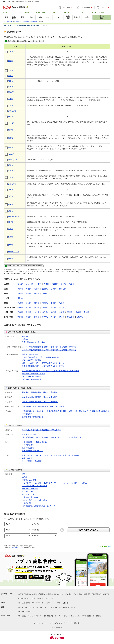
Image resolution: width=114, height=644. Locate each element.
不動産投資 (66, 607)
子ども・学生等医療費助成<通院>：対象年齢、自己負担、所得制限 (49, 347)
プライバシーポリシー (41, 623)
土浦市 (11, 70)
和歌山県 (62, 289)
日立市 (11, 61)
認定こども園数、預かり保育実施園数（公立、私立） (43, 363)
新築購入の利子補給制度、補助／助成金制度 (40, 397)
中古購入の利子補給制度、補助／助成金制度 (40, 402)
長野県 (20, 308)
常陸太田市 (12, 111)
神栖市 (11, 229)
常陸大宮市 (12, 184)
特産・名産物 (27, 492)
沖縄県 (80, 317)
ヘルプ (51, 623)
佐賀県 (28, 317)
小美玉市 (11, 258)
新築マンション (22, 607)
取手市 (11, 138)
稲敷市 (11, 211)
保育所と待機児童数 (30, 354)
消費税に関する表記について (45, 598)
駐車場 (59, 603)
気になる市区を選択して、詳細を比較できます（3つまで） (24, 41)
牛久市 (11, 147)
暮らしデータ (59, 616)
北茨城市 (11, 123)
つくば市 (11, 154)
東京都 (20, 284)
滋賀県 (45, 289)
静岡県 (28, 294)
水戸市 (11, 51)
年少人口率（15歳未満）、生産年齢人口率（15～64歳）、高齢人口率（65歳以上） (55, 483)
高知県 (86, 312)
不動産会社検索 (49, 616)
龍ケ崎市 (11, 92)
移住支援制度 (27, 414)
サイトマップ (68, 623)
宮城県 (45, 303)
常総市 (11, 106)
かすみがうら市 (14, 217)
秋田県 (28, 303)
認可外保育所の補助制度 (32, 360)
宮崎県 (62, 317)
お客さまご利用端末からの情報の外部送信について (48, 594)
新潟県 (37, 308)
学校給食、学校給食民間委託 (34, 374)
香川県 (70, 312)
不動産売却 (21, 612)
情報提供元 (87, 594)
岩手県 (37, 303)
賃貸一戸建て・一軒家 (38, 603)
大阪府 (20, 289)
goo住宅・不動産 (7, 594)
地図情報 (98, 616)
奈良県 (53, 289)
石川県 (45, 308)
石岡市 (11, 81)
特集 (19, 616)
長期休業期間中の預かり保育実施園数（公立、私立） (43, 366)
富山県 (53, 308)
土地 (60, 607)
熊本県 (45, 317)
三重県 (45, 294)
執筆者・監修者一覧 (88, 616)
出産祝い (25, 339)
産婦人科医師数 (28, 448)
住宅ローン (74, 607)
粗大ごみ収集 (27, 458)
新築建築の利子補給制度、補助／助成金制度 (40, 392)
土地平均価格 (27, 503)
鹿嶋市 (11, 165)
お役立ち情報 (5, 616)
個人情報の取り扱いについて (26, 598)
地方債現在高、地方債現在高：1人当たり (38, 506)
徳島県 (62, 312)
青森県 (20, 303)
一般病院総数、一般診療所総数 (34, 442)
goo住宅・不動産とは (24, 594)
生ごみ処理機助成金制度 (32, 461)
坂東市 (11, 204)
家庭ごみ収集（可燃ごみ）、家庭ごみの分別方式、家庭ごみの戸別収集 (50, 455)
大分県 (53, 317)
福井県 (62, 308)
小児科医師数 (27, 445)
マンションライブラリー (35, 616)
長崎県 (37, 317)
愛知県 (20, 294)
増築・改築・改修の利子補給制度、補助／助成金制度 (43, 406)
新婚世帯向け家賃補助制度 (33, 417)
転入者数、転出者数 (30, 489)
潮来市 (11, 171)
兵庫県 (28, 289)
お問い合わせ (58, 623)
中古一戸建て (53, 607)
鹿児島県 (71, 317)
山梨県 (28, 308)
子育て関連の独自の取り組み (34, 342)
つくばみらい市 (14, 252)
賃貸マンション (51, 603)
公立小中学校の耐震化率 (32, 379)
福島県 (62, 303)
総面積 (25, 477)
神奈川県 (29, 284)
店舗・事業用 (26, 603)
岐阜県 (37, 294)
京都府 (37, 289)
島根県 (53, 312)
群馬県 (72, 284)
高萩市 (11, 116)
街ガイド (67, 616)
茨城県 (55, 284)
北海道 (20, 298)
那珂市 (11, 190)
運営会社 (76, 623)
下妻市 (11, 99)
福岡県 (20, 317)
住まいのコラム (76, 616)
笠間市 (11, 130)
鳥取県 (45, 312)
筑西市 (11, 196)
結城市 (11, 87)
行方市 (11, 237)
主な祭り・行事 (28, 494)
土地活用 (29, 612)
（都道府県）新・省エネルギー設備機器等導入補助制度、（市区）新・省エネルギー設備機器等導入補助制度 (66, 411)
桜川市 (11, 222)
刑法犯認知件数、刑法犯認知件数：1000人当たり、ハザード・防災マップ (52, 437)
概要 (24, 474)
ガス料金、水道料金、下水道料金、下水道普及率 (42, 430)
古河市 (11, 76)
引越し (24, 616)
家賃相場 (66, 603)
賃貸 (19, 603)
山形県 (53, 303)
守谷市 (11, 177)
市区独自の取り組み (30, 497)
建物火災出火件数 (29, 434)
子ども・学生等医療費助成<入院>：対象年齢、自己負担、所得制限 (49, 350)
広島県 (20, 312)
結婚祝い (25, 336)
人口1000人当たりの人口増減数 (35, 486)
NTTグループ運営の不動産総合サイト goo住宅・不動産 (21, 2)
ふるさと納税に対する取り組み (34, 500)
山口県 (37, 312)
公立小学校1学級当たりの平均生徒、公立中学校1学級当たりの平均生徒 (51, 371)
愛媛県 (78, 312)
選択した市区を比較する (88, 530)
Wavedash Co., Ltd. (17, 548)
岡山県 (28, 312)
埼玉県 (39, 284)
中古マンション (33, 607)
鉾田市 (11, 245)
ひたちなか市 (13, 160)
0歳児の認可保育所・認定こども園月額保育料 (40, 357)
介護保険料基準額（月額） (33, 451)
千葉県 (47, 284)
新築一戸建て (44, 607)
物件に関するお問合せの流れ (73, 594)
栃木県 (63, 284)
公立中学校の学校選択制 (32, 377)
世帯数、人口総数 (29, 480)
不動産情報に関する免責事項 (100, 594)
